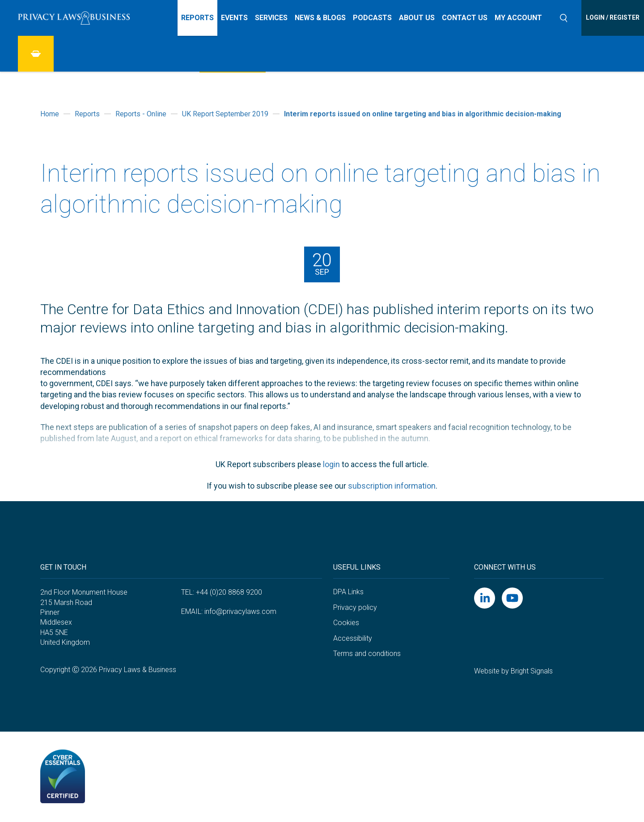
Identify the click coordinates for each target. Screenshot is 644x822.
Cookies (346, 623)
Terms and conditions (367, 654)
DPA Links (348, 592)
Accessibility (353, 638)
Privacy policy (355, 607)
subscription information (392, 486)
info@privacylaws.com (240, 611)
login (331, 464)
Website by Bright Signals (513, 671)
